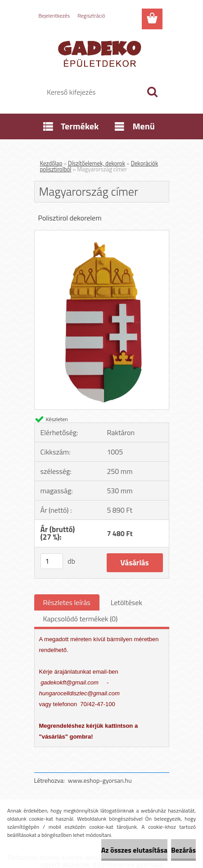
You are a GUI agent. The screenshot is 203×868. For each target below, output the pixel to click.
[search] (152, 92)
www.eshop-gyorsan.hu (100, 780)
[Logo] (101, 53)
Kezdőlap (51, 163)
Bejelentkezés (54, 16)
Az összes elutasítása (134, 850)
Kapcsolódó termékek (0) (81, 619)
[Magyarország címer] (102, 234)
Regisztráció (91, 16)
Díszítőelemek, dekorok (97, 163)
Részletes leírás (67, 602)
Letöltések (126, 602)
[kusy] (52, 561)
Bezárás (183, 850)
